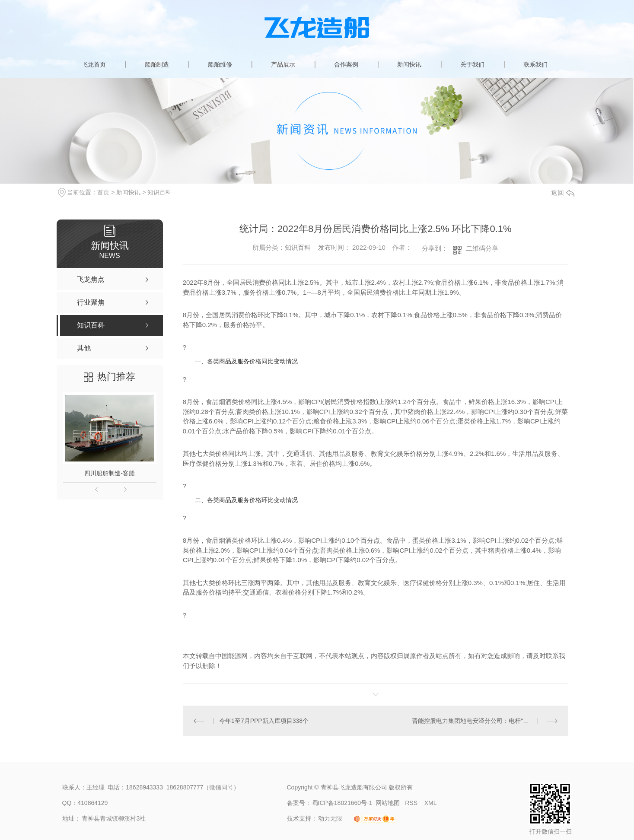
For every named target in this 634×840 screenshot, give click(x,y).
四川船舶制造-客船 (110, 473)
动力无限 (330, 818)
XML (431, 803)
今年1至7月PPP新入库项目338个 (264, 721)
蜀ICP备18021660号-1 (342, 803)
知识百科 (159, 192)
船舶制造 (157, 64)
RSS (412, 803)
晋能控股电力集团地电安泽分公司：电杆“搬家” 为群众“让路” (485, 721)
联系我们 (535, 64)
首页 (103, 192)
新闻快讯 (409, 64)
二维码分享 (482, 248)
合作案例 (346, 64)
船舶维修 (220, 64)
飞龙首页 (94, 64)
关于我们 (472, 64)
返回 (563, 192)
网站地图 (388, 803)
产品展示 (283, 64)
